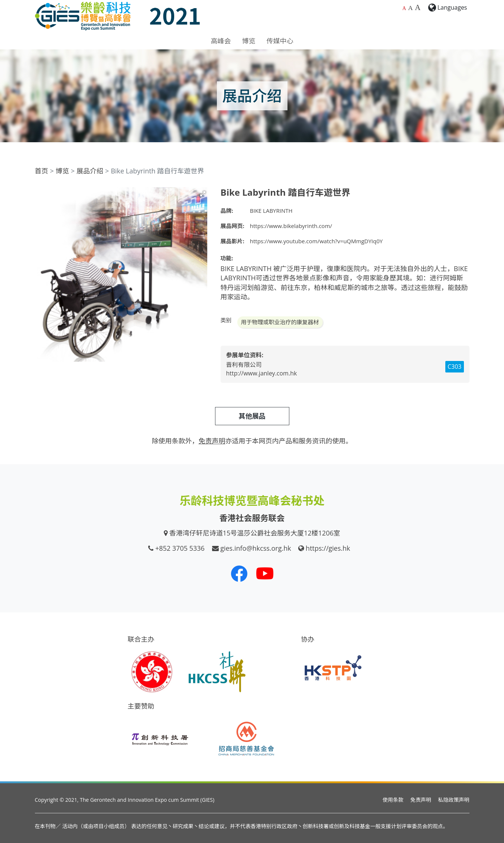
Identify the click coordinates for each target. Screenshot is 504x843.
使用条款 (393, 800)
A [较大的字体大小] (411, 8)
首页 (42, 171)
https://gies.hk (328, 548)
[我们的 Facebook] (239, 573)
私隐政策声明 (454, 800)
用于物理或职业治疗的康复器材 (280, 322)
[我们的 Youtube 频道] (265, 573)
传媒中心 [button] (280, 41)
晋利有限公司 (244, 365)
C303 (455, 367)
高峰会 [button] (221, 41)
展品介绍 (90, 171)
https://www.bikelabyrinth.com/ (291, 226)
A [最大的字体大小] (418, 7)
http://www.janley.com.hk (262, 373)
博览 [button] (249, 41)
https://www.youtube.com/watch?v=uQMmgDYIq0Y (316, 241)
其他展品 (252, 416)
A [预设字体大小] (404, 8)
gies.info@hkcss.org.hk (256, 548)
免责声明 (421, 800)
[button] (203, 194)
